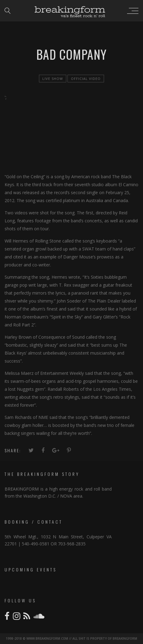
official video (86, 79)
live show (53, 79)
